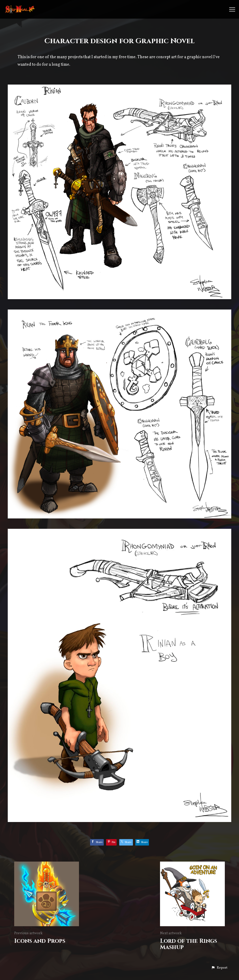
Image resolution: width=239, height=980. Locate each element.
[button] (219, 968)
